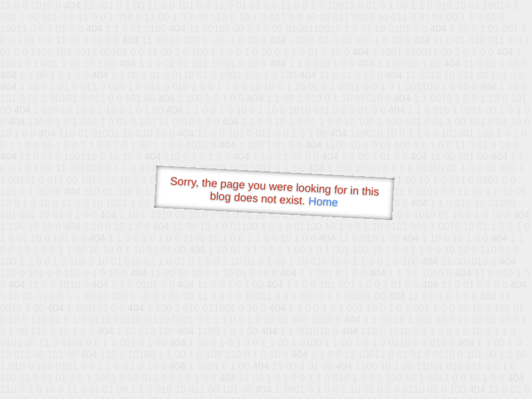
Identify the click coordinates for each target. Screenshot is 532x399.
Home (323, 201)
